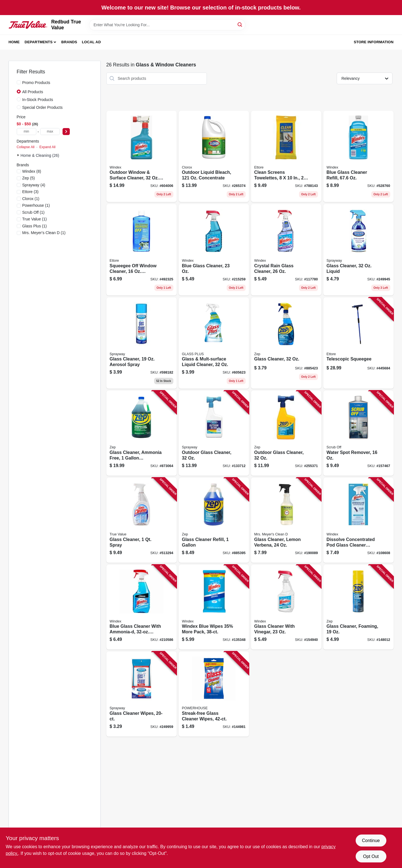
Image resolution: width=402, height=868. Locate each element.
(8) (32, 171)
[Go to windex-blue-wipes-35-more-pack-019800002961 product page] (214, 607)
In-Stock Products (38, 100)
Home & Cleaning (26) (40, 155)
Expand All (47, 147)
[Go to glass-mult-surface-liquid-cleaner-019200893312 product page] (214, 343)
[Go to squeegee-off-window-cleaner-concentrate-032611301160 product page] (142, 250)
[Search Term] (167, 25)
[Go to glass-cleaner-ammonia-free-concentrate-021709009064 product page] (142, 433)
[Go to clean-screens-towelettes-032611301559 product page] (286, 157)
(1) (31, 199)
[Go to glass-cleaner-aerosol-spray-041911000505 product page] (142, 343)
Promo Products (36, 83)
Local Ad (91, 42)
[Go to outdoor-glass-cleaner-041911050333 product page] (214, 433)
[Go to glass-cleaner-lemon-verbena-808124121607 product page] (286, 520)
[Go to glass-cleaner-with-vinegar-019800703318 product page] (286, 607)
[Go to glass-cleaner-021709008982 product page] (286, 343)
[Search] (240, 24)
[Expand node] (19, 155)
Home (14, 42)
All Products (33, 92)
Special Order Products (43, 107)
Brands (69, 42)
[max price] (50, 132)
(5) (29, 178)
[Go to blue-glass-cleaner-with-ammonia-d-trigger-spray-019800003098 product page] (142, 607)
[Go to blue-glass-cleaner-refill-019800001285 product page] (358, 157)
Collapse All (26, 147)
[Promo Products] (19, 82)
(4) (34, 185)
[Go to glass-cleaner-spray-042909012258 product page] (142, 520)
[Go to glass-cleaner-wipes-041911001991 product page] (142, 694)
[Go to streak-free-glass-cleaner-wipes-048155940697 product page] (214, 694)
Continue (371, 841)
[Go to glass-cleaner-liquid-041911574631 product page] (358, 250)
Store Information (374, 42)
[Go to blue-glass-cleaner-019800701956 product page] (214, 250)
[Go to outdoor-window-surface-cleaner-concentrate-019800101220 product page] (142, 157)
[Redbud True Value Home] (28, 25)
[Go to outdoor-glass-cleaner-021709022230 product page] (286, 433)
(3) (30, 192)
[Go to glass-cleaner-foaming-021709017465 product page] (358, 607)
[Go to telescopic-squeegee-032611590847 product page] (358, 343)
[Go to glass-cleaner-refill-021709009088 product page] (214, 520)
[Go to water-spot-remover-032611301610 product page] (358, 433)
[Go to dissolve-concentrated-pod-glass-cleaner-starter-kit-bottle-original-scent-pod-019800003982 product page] (358, 520)
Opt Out (371, 856)
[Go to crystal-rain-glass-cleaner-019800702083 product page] (286, 250)
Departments (39, 42)
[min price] (27, 132)
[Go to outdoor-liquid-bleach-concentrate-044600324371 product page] (214, 157)
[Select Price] (66, 132)
